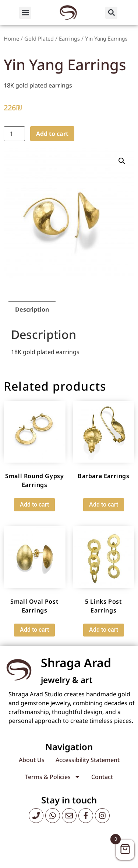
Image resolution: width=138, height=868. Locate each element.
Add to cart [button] (34, 505)
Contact (102, 777)
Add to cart (52, 134)
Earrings (69, 38)
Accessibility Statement (88, 760)
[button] (25, 13)
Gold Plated (39, 38)
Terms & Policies (53, 777)
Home (11, 38)
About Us (32, 760)
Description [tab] (32, 309)
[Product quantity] (14, 134)
